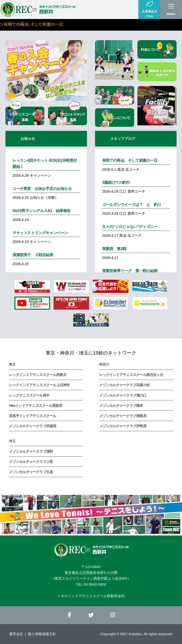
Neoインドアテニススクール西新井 (36, 405)
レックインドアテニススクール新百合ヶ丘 (131, 375)
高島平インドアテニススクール (33, 416)
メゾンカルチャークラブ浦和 (31, 451)
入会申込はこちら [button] (149, 9)
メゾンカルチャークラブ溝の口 (123, 395)
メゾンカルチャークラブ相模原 (123, 416)
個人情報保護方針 (42, 634)
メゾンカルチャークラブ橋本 (121, 405)
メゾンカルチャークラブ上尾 (31, 462)
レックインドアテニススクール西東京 (38, 375)
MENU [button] (171, 14)
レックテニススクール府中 (29, 395)
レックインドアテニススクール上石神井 (39, 385)
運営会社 (16, 634)
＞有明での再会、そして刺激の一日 (78, 24)
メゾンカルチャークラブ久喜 (31, 472)
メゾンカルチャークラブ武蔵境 (33, 426)
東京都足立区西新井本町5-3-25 (91, 573)
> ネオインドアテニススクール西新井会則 (91, 596)
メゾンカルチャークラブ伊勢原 (123, 426)
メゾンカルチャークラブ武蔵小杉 (125, 385)
